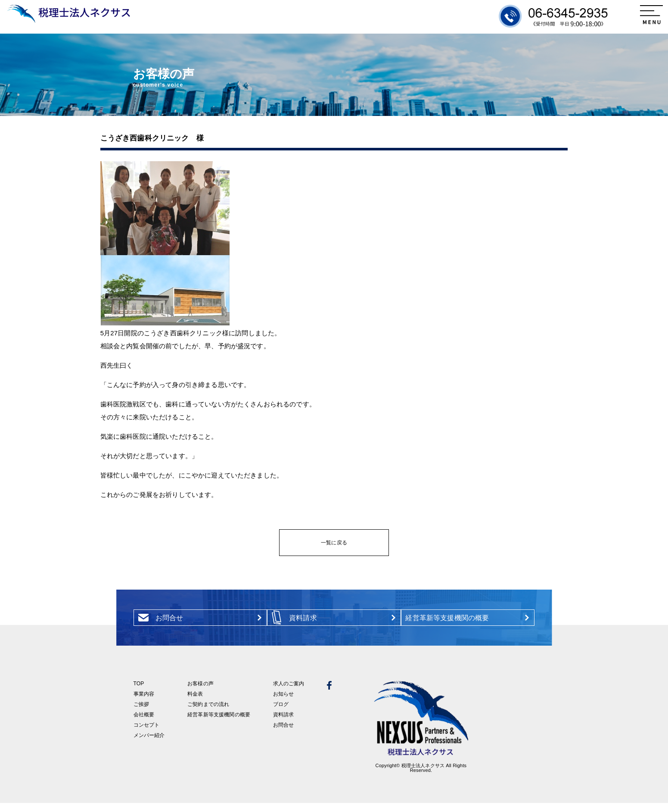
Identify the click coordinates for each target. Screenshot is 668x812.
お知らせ (284, 703)
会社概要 (144, 724)
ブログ (281, 713)
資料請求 (284, 724)
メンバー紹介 (149, 744)
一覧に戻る (334, 543)
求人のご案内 (289, 693)
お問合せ (284, 734)
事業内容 (144, 703)
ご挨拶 (141, 713)
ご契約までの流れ (208, 713)
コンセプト (147, 734)
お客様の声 (200, 693)
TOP (139, 693)
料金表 (195, 703)
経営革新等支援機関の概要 (219, 724)
